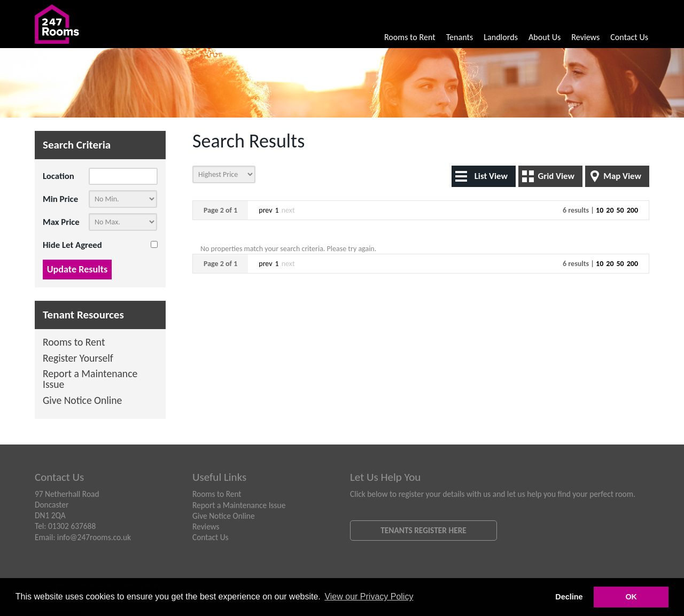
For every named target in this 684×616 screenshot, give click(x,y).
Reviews (585, 37)
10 (600, 210)
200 (632, 210)
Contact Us (629, 37)
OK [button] (631, 597)
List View (491, 176)
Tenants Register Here (423, 530)
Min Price (60, 199)
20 (610, 210)
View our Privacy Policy (369, 596)
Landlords (501, 37)
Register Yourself (78, 359)
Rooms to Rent (410, 37)
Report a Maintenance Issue (90, 380)
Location (59, 176)
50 (620, 210)
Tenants (460, 37)
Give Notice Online (82, 401)
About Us (545, 37)
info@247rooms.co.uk (94, 537)
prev (265, 210)
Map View (622, 176)
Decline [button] (569, 597)
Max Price (61, 222)
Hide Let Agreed (72, 245)
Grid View (556, 176)
